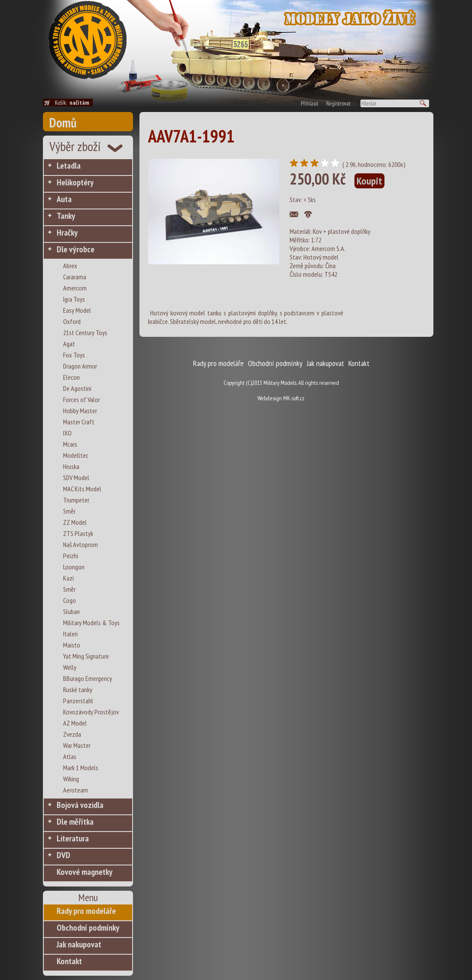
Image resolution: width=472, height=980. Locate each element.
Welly (70, 667)
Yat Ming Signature (86, 656)
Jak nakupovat (79, 944)
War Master (77, 745)
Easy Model (77, 310)
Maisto (72, 645)
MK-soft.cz (294, 398)
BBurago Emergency (88, 678)
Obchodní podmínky (88, 928)
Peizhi (71, 556)
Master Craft (79, 422)
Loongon (74, 567)
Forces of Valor (82, 399)
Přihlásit (310, 103)
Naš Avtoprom (80, 544)
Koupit (369, 181)
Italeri (70, 634)
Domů (63, 122)
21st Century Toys (85, 333)
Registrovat (338, 103)
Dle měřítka (75, 822)
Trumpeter (76, 500)
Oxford (72, 321)
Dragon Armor (80, 366)
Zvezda (72, 734)
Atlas (70, 756)
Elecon (71, 377)
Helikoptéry (75, 182)
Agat (69, 344)
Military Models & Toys (91, 623)
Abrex (70, 266)
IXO (67, 433)
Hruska (71, 466)
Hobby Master (80, 411)
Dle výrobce (76, 249)
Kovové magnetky (85, 872)
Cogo (70, 600)
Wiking (71, 779)
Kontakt (69, 961)
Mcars (70, 444)
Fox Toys (74, 355)
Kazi (68, 578)
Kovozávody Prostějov (91, 712)
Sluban (71, 611)
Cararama (75, 277)
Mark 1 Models (81, 768)
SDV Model (76, 478)
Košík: (74, 103)
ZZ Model (75, 522)
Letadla (69, 166)
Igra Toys (74, 299)
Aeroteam (76, 790)
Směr (69, 511)
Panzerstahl (78, 701)
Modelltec (76, 455)
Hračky (67, 233)
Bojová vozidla (80, 805)
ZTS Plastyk (78, 533)
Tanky (66, 216)
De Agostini (77, 388)
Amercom (75, 288)
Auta (64, 199)
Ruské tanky (78, 690)
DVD (64, 855)
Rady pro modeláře (86, 911)
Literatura (73, 838)
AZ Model (75, 723)
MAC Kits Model (82, 489)
